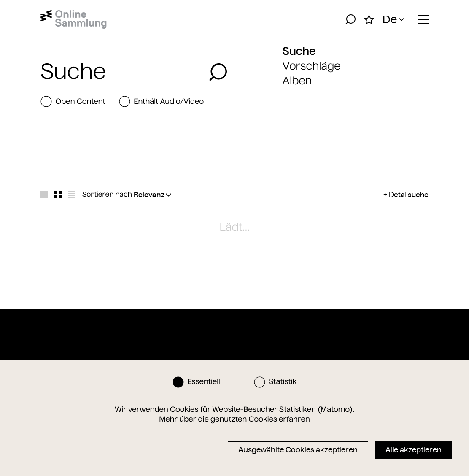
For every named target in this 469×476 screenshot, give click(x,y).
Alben (297, 81)
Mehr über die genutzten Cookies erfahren (234, 419)
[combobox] (122, 72)
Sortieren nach (107, 195)
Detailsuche (409, 195)
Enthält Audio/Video (161, 101)
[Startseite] (74, 19)
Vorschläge (312, 66)
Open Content (73, 101)
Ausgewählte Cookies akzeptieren (298, 450)
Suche (299, 51)
